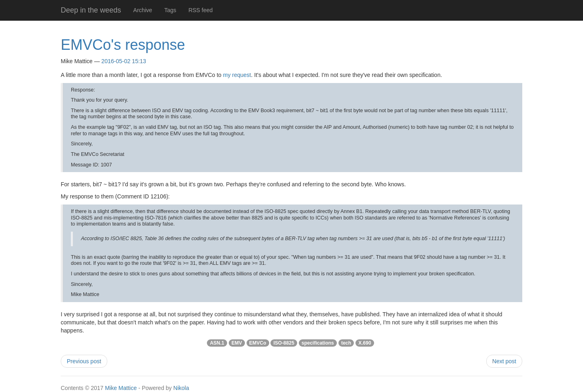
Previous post (84, 361)
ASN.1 (217, 343)
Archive (143, 10)
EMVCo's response (123, 45)
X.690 (365, 343)
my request (237, 75)
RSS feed (200, 10)
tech (346, 343)
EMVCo (258, 343)
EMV (237, 343)
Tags (170, 10)
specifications (318, 343)
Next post (504, 361)
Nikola (181, 388)
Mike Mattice (121, 388)
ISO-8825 (284, 343)
